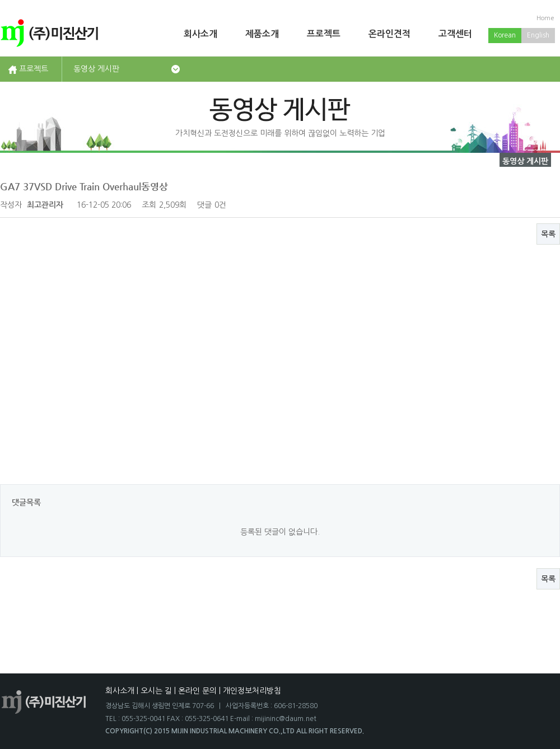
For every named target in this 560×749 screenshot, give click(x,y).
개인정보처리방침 (252, 691)
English (538, 35)
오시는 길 (156, 691)
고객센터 (455, 34)
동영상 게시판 (96, 69)
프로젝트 (324, 34)
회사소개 (200, 34)
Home (545, 18)
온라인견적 (389, 34)
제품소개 (262, 34)
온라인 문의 (197, 691)
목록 (548, 234)
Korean (505, 35)
